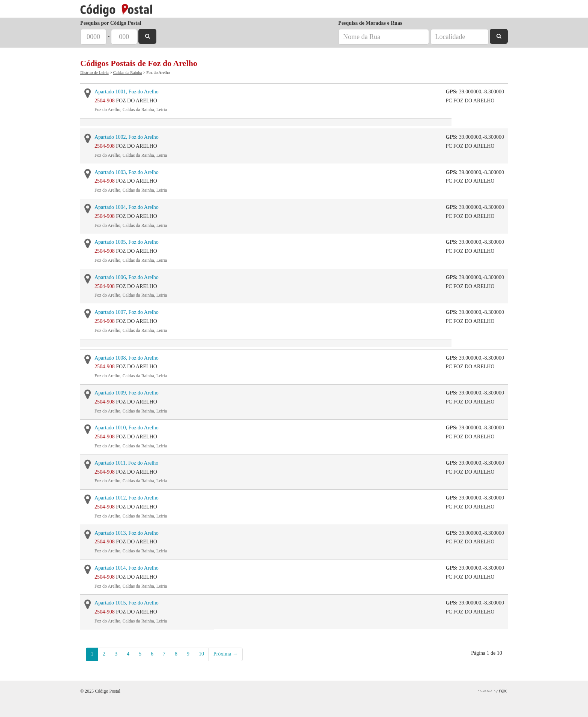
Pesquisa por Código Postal (111, 23)
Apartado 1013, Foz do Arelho (127, 533)
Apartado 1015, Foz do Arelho (127, 603)
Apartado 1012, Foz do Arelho (127, 498)
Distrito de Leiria (94, 72)
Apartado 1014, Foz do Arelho (127, 568)
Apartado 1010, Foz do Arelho (127, 428)
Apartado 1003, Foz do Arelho (127, 172)
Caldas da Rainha (127, 72)
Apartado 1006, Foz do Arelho (127, 277)
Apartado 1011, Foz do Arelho (126, 463)
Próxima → (226, 654)
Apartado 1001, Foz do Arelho (127, 92)
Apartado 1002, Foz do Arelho (127, 137)
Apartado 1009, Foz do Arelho (127, 393)
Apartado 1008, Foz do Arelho (127, 358)
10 (201, 654)
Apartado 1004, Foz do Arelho (127, 207)
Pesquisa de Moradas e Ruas (370, 23)
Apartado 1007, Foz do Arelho (127, 312)
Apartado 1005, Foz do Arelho (127, 242)
